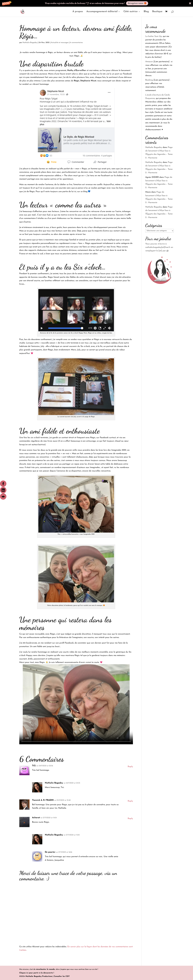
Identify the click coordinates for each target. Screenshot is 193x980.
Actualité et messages (60, 43)
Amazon (149, 62)
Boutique (157, 12)
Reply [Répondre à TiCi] (130, 767)
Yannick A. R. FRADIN (43, 800)
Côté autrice (131, 12)
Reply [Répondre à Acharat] (130, 819)
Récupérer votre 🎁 (137, 3)
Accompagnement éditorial (102, 12)
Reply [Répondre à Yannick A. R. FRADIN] (130, 801)
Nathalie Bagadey (30, 43)
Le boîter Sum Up (154, 36)
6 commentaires (76, 43)
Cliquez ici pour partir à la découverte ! (37, 973)
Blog (146, 12)
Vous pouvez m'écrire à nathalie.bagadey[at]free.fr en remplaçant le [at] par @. (159, 247)
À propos (78, 12)
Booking (149, 80)
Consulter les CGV (62, 976)
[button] (96, 3)
